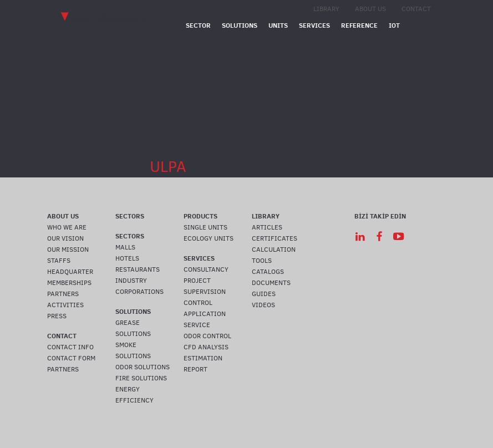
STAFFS (59, 261)
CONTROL (198, 303)
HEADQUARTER (70, 272)
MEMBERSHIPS (69, 283)
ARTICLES (267, 227)
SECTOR (198, 25)
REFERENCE (359, 25)
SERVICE (197, 325)
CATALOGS (268, 272)
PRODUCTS (200, 216)
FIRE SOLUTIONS (141, 378)
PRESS (57, 316)
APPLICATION (205, 314)
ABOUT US (370, 9)
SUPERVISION (205, 292)
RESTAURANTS (138, 269)
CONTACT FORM (71, 358)
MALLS (125, 247)
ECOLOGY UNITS (209, 238)
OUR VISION (65, 238)
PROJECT (197, 281)
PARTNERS (63, 294)
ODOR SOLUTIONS (143, 367)
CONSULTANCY (206, 269)
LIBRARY (326, 9)
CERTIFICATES (275, 238)
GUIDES (264, 294)
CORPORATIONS (139, 292)
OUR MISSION (68, 250)
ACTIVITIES (65, 305)
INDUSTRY (131, 281)
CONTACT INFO (70, 347)
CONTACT (416, 9)
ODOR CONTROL (207, 336)
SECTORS (130, 216)
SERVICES (314, 25)
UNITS (278, 25)
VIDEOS (263, 305)
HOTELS (127, 258)
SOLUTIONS (240, 25)
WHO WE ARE (67, 227)
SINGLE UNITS (205, 227)
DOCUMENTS (271, 283)
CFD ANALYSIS (206, 347)
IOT (394, 25)
